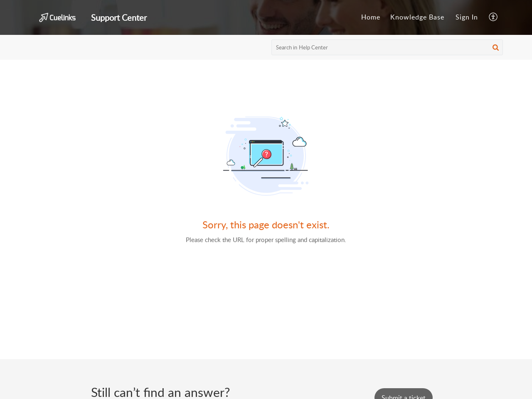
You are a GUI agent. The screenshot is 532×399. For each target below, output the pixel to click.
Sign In (467, 17)
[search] (387, 47)
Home (371, 17)
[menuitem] (371, 17)
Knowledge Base (417, 17)
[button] (494, 17)
